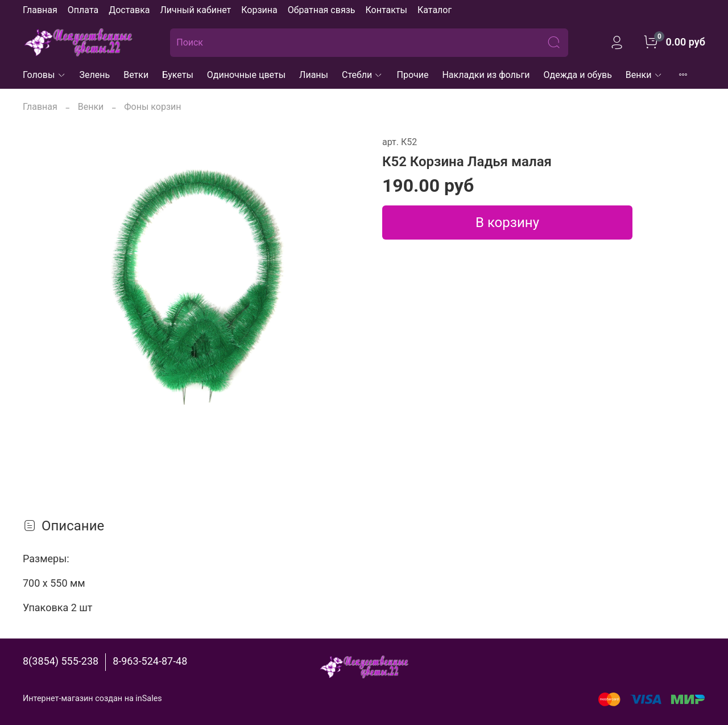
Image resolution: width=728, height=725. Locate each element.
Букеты (178, 75)
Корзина (259, 10)
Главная (40, 10)
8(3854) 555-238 (61, 661)
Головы (44, 75)
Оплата (83, 10)
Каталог (435, 10)
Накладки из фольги (486, 75)
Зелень (95, 75)
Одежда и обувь (578, 75)
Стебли (363, 75)
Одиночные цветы (246, 75)
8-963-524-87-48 (150, 661)
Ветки (136, 75)
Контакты (386, 10)
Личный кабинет (195, 10)
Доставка (129, 10)
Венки (644, 75)
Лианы (314, 75)
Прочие (412, 75)
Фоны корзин (152, 107)
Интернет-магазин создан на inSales (92, 699)
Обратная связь (322, 10)
